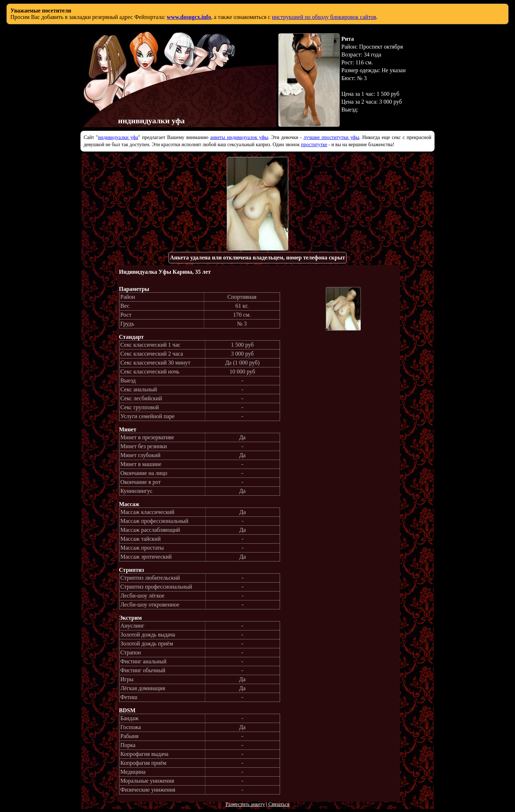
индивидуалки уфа (118, 137)
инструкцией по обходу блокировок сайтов (324, 17)
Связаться (279, 804)
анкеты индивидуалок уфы (239, 137)
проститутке (314, 145)
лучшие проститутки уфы (332, 137)
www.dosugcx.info (189, 17)
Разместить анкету (245, 804)
